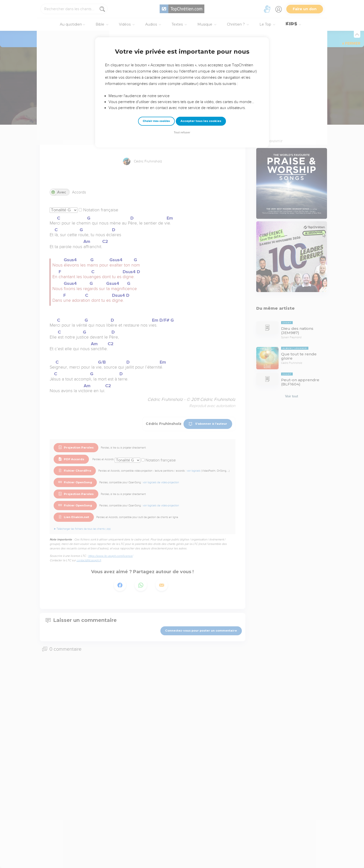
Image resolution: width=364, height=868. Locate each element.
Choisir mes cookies (156, 121)
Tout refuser (182, 132)
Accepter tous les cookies (201, 121)
